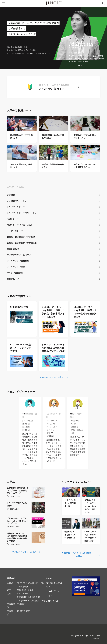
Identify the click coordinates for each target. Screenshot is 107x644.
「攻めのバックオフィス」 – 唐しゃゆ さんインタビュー (17, 521)
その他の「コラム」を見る (24, 552)
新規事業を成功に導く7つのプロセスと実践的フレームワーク (17, 491)
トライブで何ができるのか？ (17, 504)
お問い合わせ (53, 601)
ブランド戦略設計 (15, 273)
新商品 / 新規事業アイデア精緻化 (22, 243)
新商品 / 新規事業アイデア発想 (21, 237)
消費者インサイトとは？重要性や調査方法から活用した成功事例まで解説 (17, 537)
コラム (49, 596)
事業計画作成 (13, 249)
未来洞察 (11, 195)
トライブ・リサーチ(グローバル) (22, 213)
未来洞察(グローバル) (17, 201)
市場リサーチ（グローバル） (20, 225)
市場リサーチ (13, 219)
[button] (104, 3)
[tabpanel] (80, 38)
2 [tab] (82, 66)
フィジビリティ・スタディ (19, 255)
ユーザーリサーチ (15, 231)
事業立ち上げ (13, 279)
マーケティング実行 (16, 267)
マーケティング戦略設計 (18, 261)
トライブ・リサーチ (16, 207)
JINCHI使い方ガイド (54, 585)
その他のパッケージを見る (52, 377)
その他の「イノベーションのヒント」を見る (79, 555)
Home (49, 578)
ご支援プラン (53, 591)
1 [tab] (79, 66)
